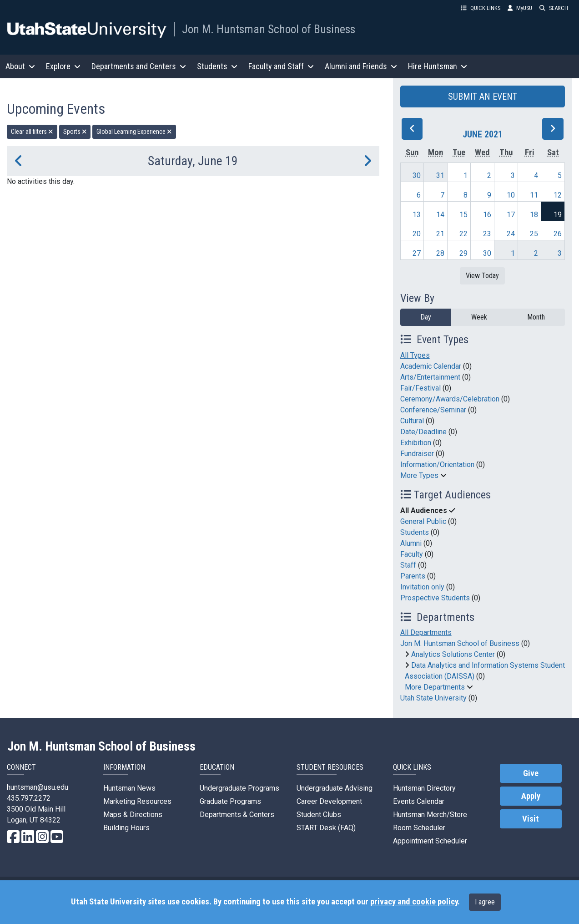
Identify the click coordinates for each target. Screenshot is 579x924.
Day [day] (426, 317)
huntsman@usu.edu (38, 787)
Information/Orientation (437, 465)
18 (534, 215)
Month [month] (536, 317)
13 (417, 215)
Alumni (411, 543)
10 (511, 195)
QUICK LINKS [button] (481, 8)
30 (417, 175)
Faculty (412, 554)
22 (463, 234)
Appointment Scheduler (430, 841)
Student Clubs (319, 815)
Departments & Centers (237, 815)
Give (531, 773)
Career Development (329, 801)
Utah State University (433, 698)
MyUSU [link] (520, 8)
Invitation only (422, 587)
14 (440, 215)
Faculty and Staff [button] (281, 66)
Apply (531, 796)
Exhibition (416, 443)
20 (417, 234)
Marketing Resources (137, 801)
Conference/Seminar (433, 410)
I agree (485, 902)
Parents (413, 576)
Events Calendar (419, 801)
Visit (531, 819)
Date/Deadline (423, 432)
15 (463, 215)
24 (511, 234)
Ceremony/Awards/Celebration (450, 399)
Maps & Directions (133, 815)
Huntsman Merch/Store (430, 815)
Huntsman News (129, 788)
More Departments (435, 687)
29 (463, 253)
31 (440, 175)
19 (558, 215)
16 (487, 215)
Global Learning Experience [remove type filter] (134, 132)
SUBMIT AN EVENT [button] (483, 96)
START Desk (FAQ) (326, 828)
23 (487, 234)
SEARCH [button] (554, 8)
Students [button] (217, 66)
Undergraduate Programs (239, 788)
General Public (423, 521)
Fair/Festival (420, 388)
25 (534, 234)
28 (440, 253)
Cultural (412, 421)
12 (558, 195)
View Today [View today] (482, 276)
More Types (419, 475)
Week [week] (479, 317)
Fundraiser (417, 454)
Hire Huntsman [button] (438, 66)
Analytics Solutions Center (453, 654)
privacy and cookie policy (414, 902)
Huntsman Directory (424, 788)
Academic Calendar (431, 366)
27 (417, 253)
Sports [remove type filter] (75, 132)
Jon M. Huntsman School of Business (269, 29)
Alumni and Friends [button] (361, 66)
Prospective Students (435, 598)
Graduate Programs (230, 801)
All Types (415, 355)
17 (511, 215)
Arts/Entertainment (430, 377)
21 (440, 234)
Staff (408, 565)
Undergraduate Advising (335, 788)
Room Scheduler (419, 828)
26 (558, 234)
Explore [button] (63, 66)
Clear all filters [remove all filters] (32, 132)
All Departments (426, 632)
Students (415, 532)
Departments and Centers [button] (139, 66)
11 (534, 195)
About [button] (20, 66)
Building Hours (126, 828)
